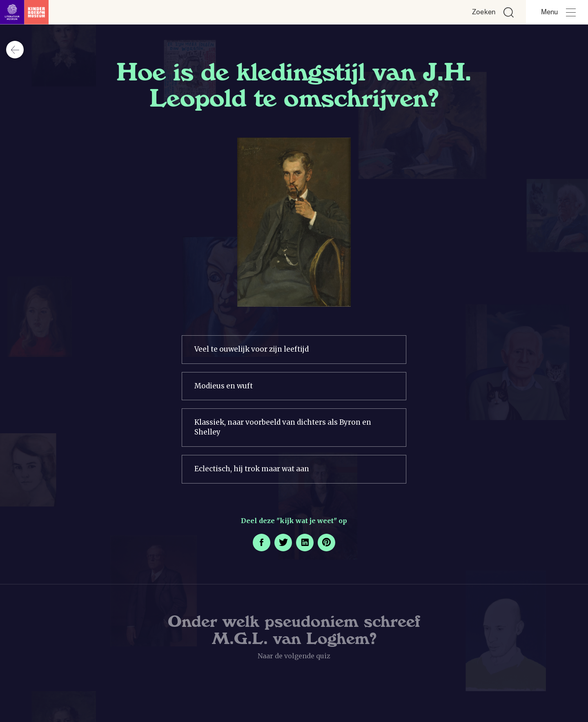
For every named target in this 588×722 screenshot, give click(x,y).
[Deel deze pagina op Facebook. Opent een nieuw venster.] (262, 543)
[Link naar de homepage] (24, 12)
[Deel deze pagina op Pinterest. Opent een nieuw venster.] (326, 543)
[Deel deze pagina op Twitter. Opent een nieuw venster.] (283, 543)
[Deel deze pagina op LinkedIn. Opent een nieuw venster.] (305, 543)
